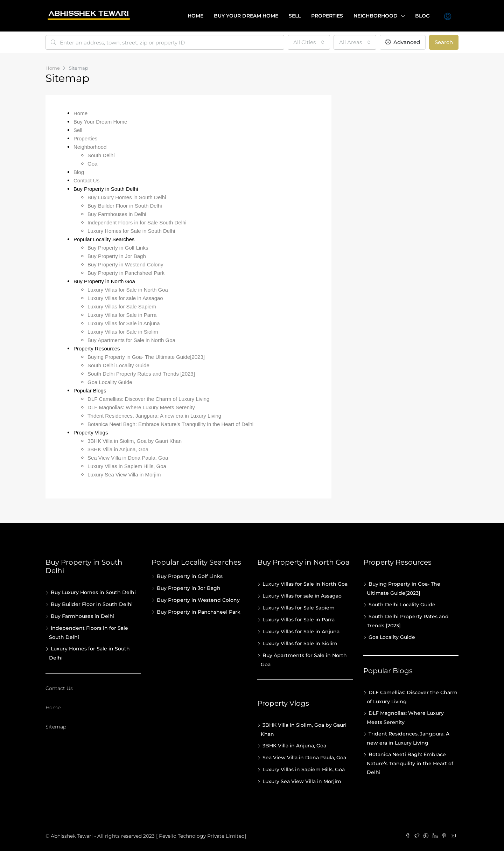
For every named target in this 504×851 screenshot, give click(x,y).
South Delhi (101, 155)
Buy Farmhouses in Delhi (117, 214)
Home (195, 16)
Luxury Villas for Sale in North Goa (128, 290)
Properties (327, 16)
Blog (422, 16)
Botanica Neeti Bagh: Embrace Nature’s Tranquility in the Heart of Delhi (170, 424)
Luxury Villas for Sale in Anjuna (124, 323)
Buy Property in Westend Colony (125, 264)
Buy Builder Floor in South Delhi (125, 206)
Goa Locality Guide (110, 382)
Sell (295, 16)
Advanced (403, 42)
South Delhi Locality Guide (118, 365)
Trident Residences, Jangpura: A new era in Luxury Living (154, 416)
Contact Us (86, 180)
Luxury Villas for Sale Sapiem (122, 306)
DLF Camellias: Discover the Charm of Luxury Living (148, 399)
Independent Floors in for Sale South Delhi (137, 222)
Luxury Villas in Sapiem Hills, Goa (127, 466)
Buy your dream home (246, 16)
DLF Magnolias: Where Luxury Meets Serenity (141, 407)
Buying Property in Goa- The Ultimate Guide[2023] (146, 357)
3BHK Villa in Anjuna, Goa (118, 449)
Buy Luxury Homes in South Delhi (127, 197)
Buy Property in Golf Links (118, 248)
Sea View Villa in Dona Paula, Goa (128, 458)
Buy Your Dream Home (100, 122)
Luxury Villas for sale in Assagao (125, 298)
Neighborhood (376, 16)
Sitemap (56, 727)
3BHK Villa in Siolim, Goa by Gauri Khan (135, 441)
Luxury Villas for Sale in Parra (122, 315)
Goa (92, 164)
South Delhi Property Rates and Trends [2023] (141, 374)
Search (444, 42)
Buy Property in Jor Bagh (117, 256)
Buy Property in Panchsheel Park (126, 273)
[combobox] (309, 42)
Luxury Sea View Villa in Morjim (124, 475)
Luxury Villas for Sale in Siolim (123, 332)
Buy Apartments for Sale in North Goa (131, 340)
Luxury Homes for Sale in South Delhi (131, 231)
